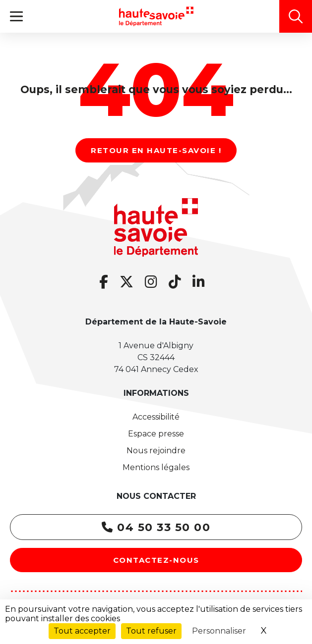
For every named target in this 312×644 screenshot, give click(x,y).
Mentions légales (156, 467)
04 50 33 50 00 (156, 527)
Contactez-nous (156, 560)
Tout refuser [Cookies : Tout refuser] (151, 631)
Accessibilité (156, 417)
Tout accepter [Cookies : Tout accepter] (82, 631)
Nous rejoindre (156, 451)
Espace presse (156, 434)
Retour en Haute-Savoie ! (156, 150)
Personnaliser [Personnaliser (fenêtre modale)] (219, 631)
